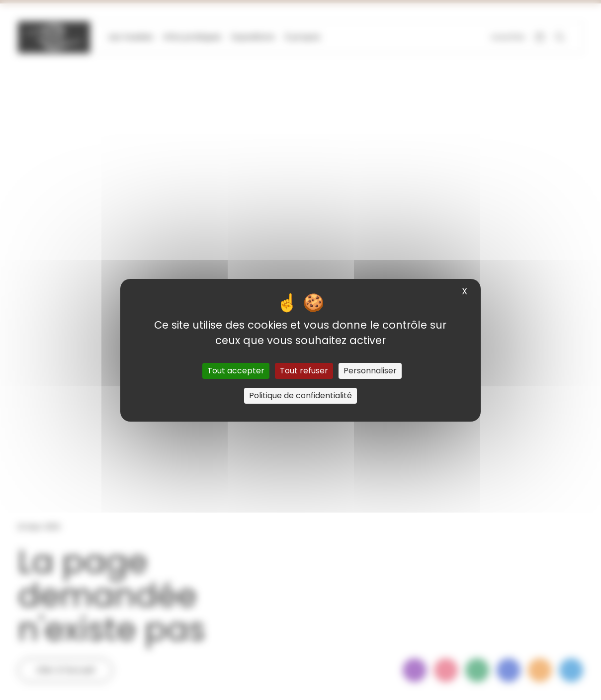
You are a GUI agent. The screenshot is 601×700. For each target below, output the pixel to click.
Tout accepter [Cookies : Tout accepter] (236, 371)
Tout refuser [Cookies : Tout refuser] (304, 371)
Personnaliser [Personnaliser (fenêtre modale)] (370, 371)
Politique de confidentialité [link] (300, 395)
